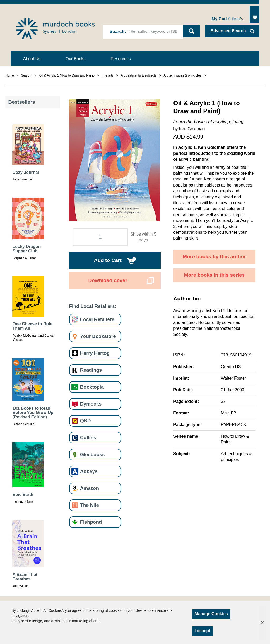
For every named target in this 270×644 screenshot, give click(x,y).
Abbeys (89, 471)
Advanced (228, 31)
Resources (121, 59)
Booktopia (92, 387)
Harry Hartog (95, 353)
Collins (88, 438)
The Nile (90, 505)
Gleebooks (92, 454)
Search (117, 32)
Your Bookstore (98, 336)
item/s (227, 19)
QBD (86, 421)
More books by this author (214, 257)
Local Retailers (97, 319)
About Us (32, 59)
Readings (91, 370)
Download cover (108, 280)
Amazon (90, 488)
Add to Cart (108, 260)
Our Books (76, 59)
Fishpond (91, 522)
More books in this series (214, 275)
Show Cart (255, 15)
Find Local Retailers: (93, 306)
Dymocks (91, 404)
